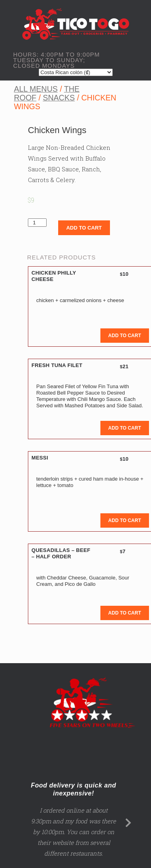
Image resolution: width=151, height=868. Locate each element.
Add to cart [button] (125, 336)
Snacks (59, 98)
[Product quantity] (37, 223)
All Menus (36, 89)
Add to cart (84, 228)
